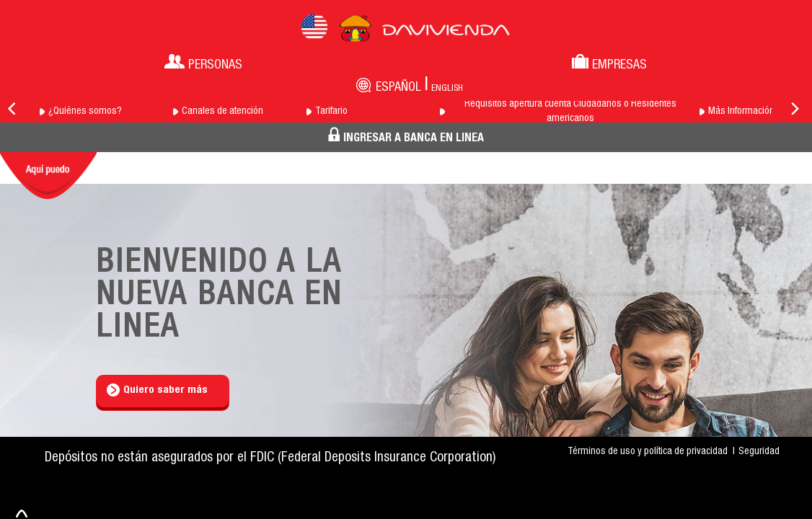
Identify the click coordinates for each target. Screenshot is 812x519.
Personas (203, 63)
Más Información (741, 112)
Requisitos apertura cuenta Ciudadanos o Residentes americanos (570, 112)
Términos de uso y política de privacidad (648, 452)
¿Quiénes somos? (85, 112)
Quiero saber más (157, 390)
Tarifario (331, 112)
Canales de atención (222, 112)
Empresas (609, 63)
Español (398, 88)
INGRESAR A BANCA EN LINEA (406, 136)
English (447, 89)
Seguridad (759, 452)
